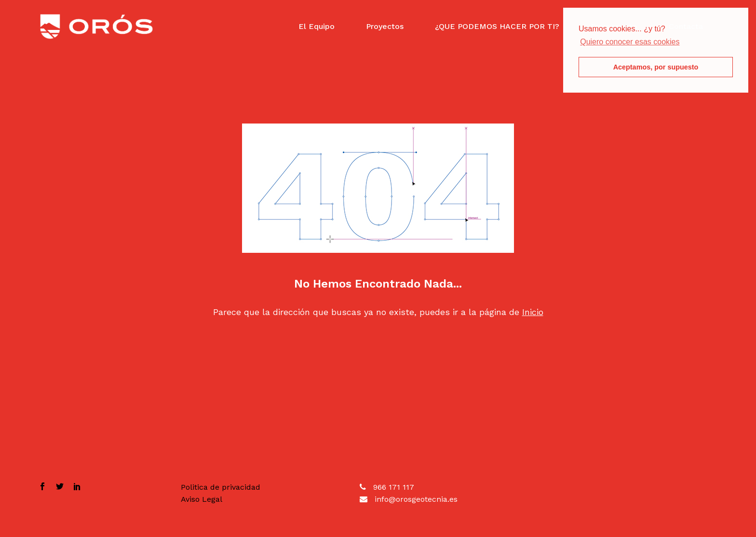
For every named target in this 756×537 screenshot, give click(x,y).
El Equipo (317, 26)
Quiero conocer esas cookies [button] (630, 42)
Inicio (533, 312)
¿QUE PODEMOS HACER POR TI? (497, 26)
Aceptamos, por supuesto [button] (656, 67)
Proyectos (385, 26)
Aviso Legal (202, 499)
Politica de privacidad (221, 487)
